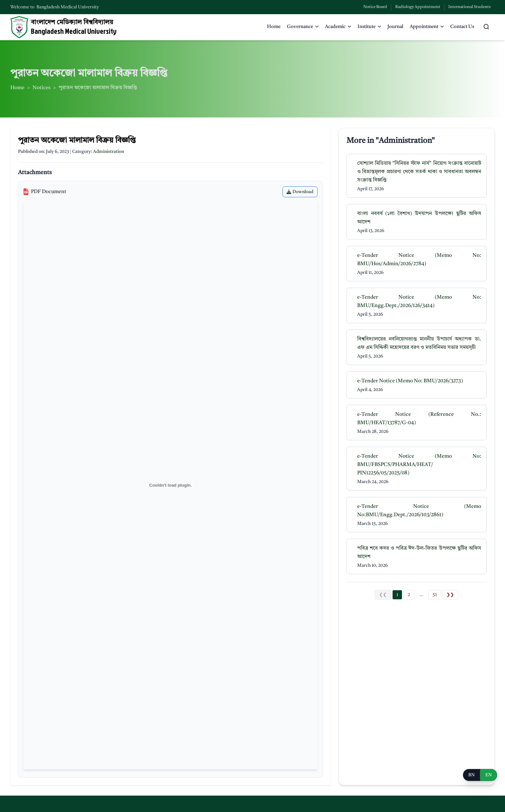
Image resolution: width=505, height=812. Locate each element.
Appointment (427, 27)
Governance (303, 27)
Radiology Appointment (418, 7)
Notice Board (375, 7)
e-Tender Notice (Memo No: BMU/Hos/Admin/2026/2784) (419, 260)
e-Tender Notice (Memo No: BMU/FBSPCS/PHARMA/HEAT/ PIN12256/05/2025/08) (419, 465)
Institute (369, 27)
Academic (338, 27)
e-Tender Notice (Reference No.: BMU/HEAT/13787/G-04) (419, 419)
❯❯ (450, 595)
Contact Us (462, 27)
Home (274, 27)
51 (435, 595)
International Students (470, 7)
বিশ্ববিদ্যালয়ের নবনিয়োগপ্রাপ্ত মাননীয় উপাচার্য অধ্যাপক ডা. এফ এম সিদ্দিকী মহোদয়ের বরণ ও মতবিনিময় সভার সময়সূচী (419, 343)
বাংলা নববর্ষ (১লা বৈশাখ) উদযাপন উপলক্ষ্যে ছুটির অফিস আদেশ (419, 218)
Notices (42, 88)
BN (472, 775)
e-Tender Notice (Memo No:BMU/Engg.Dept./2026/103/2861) (419, 511)
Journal (395, 27)
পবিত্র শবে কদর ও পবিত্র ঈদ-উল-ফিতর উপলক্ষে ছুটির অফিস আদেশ (419, 553)
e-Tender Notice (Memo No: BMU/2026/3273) (410, 381)
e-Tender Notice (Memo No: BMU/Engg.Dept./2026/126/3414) (419, 302)
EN (489, 775)
